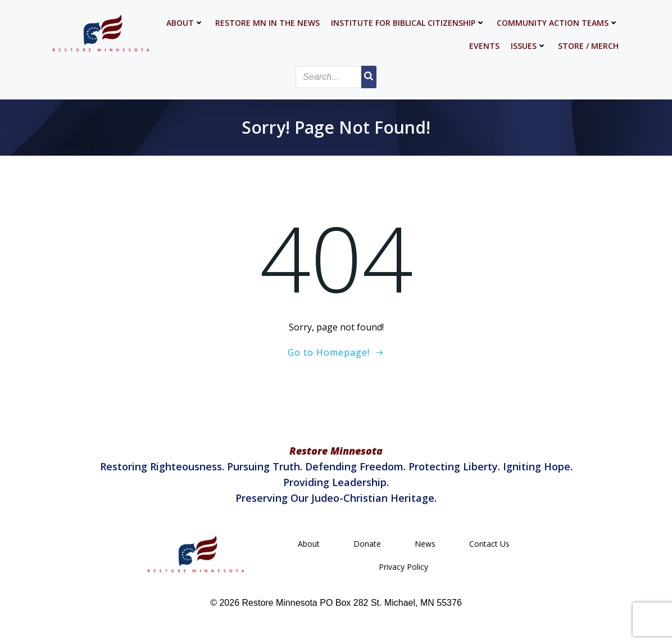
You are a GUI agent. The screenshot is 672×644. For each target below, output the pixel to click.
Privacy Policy (403, 567)
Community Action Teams (558, 23)
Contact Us (489, 544)
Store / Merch (588, 46)
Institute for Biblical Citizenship (408, 23)
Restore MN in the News (267, 23)
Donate (367, 544)
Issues (529, 46)
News (425, 544)
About (185, 23)
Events (484, 46)
